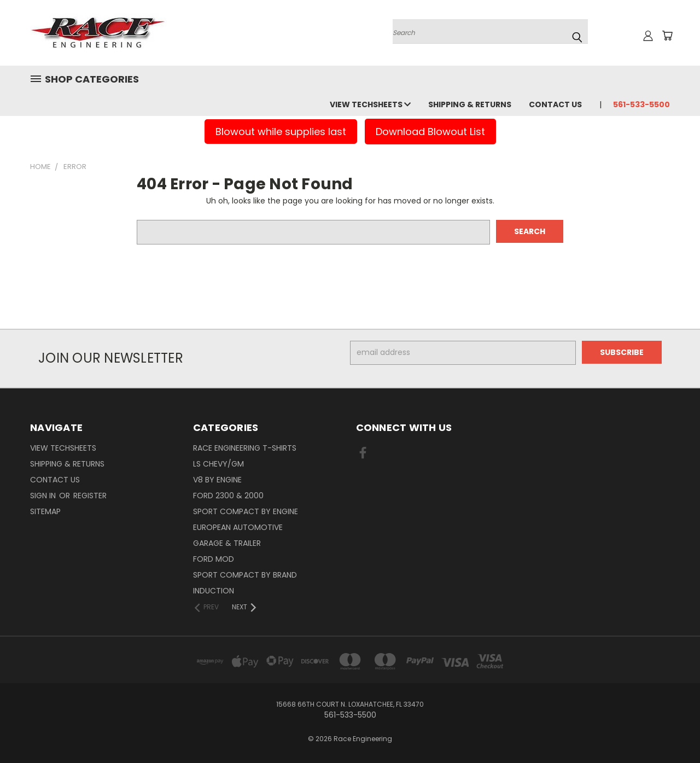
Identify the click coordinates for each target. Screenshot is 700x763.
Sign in (44, 496)
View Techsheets (370, 104)
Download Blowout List (430, 132)
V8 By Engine (217, 480)
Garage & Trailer (227, 543)
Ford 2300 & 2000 (228, 496)
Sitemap (45, 511)
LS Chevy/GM (218, 464)
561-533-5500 (641, 104)
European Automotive (238, 527)
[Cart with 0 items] (667, 36)
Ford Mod (214, 559)
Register (90, 496)
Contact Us (555, 104)
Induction (214, 591)
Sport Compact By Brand (245, 575)
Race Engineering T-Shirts (245, 448)
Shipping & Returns (470, 104)
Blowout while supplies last (281, 132)
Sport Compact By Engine (246, 511)
